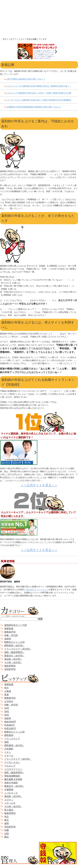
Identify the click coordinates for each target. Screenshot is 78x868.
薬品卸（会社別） (13, 659)
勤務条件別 (10, 632)
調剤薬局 (9, 735)
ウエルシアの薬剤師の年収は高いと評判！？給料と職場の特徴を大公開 (39, 93)
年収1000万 (10, 729)
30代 (7, 712)
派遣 (7, 695)
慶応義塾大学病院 (13, 779)
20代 (7, 708)
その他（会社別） (13, 662)
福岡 (7, 823)
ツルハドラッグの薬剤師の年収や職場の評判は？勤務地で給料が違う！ (39, 86)
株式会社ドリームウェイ (37, 590)
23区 (7, 834)
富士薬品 (9, 810)
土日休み (9, 701)
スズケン (9, 800)
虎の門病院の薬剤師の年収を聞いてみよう (26, 79)
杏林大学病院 (11, 783)
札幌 (7, 830)
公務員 (8, 691)
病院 (7, 742)
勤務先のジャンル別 (14, 642)
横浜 (7, 837)
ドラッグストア (12, 739)
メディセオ (10, 803)
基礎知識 (9, 629)
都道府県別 (10, 666)
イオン (8, 752)
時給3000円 (10, 722)
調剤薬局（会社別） (14, 646)
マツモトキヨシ (12, 762)
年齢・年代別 (11, 635)
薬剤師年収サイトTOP (16, 625)
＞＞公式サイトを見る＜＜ (39, 485)
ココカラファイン (13, 769)
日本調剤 (9, 749)
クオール (9, 756)
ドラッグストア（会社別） (18, 649)
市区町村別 (10, 669)
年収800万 (10, 725)
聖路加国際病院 (12, 776)
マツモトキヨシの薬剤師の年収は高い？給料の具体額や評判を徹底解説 (39, 100)
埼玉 (7, 817)
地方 (7, 688)
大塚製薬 (9, 790)
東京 (7, 820)
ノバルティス (11, 793)
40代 (7, 715)
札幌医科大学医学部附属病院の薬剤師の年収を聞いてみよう (34, 107)
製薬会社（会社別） (14, 656)
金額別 (8, 639)
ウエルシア (10, 766)
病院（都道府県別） (14, 652)
